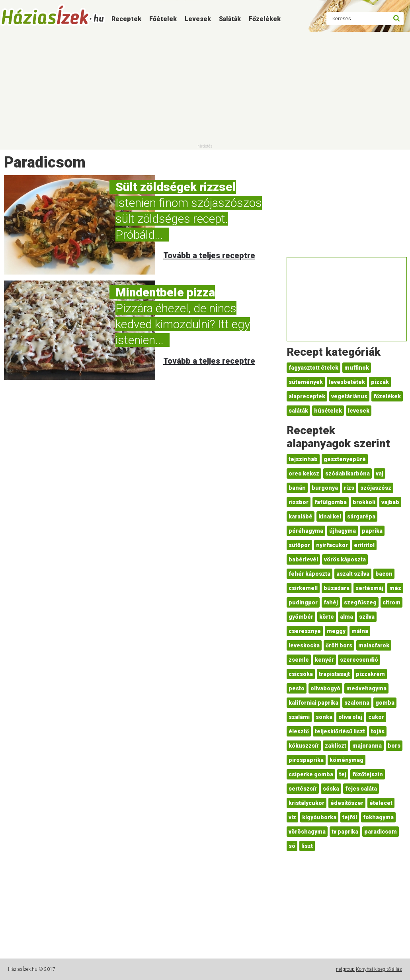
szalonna (357, 703)
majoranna (367, 746)
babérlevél (303, 559)
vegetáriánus (349, 396)
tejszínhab (303, 459)
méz (395, 588)
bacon (384, 574)
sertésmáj (369, 588)
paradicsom (381, 832)
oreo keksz (304, 473)
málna (360, 631)
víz (292, 817)
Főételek (163, 19)
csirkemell (303, 588)
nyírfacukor (332, 545)
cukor (376, 717)
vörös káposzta (345, 559)
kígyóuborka (319, 817)
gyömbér (301, 617)
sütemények (306, 382)
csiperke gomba (311, 774)
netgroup (345, 969)
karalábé (301, 516)
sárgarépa (361, 516)
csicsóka (301, 674)
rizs (349, 488)
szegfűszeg (360, 602)
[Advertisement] (205, 88)
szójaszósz (376, 488)
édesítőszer (347, 803)
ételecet (381, 803)
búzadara (337, 588)
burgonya (325, 488)
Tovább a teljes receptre (209, 255)
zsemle (299, 660)
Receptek (126, 19)
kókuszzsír (304, 746)
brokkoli (364, 502)
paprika (372, 531)
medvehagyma (366, 688)
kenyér (324, 660)
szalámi (299, 717)
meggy (336, 631)
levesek (359, 411)
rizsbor (299, 502)
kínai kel (330, 516)
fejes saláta (361, 789)
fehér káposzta (309, 574)
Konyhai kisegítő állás (379, 969)
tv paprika (345, 832)
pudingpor (303, 602)
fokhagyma (378, 817)
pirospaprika (306, 760)
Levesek (198, 19)
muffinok (357, 368)
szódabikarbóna (348, 473)
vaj (380, 473)
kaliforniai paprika (313, 703)
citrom (391, 602)
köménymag (347, 760)
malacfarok (374, 645)
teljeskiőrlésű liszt (340, 731)
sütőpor (299, 545)
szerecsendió (359, 660)
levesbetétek (347, 382)
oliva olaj (350, 717)
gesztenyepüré (345, 459)
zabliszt (336, 746)
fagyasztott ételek (313, 368)
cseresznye (305, 631)
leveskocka (304, 645)
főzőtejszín (368, 774)
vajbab (390, 502)
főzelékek (387, 396)
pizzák (380, 382)
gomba (385, 703)
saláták (298, 411)
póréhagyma (306, 531)
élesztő (299, 731)
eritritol (364, 545)
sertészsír (303, 789)
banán (297, 488)
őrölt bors (339, 645)
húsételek (328, 411)
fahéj (331, 602)
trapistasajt (334, 674)
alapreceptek (307, 396)
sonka (324, 717)
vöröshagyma (307, 832)
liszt (307, 846)
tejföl (350, 817)
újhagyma (343, 531)
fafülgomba (331, 502)
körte (327, 617)
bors (394, 746)
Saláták (230, 19)
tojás (378, 731)
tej (343, 774)
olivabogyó (325, 688)
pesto (297, 688)
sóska (331, 789)
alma (347, 617)
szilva (367, 617)
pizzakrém (370, 674)
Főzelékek (265, 19)
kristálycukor (307, 803)
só (292, 846)
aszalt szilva (353, 574)
